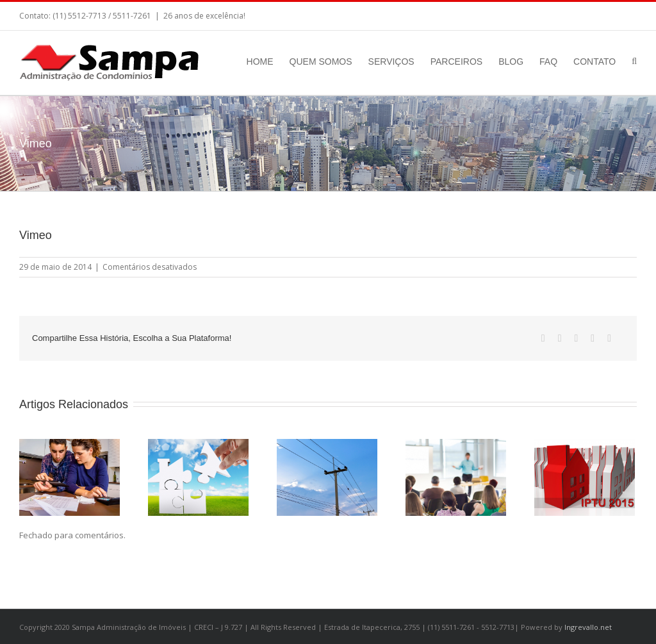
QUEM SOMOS (321, 62)
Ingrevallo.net (588, 627)
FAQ (548, 62)
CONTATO (594, 62)
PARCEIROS (456, 62)
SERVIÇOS (391, 62)
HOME (260, 62)
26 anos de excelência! (204, 16)
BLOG (511, 62)
